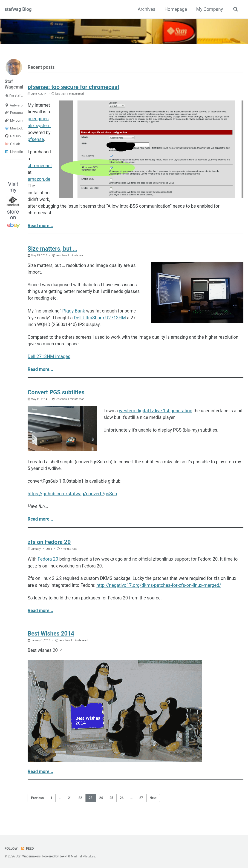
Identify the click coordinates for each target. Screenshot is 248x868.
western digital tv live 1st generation (156, 416)
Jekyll (63, 857)
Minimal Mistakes (84, 857)
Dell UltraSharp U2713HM (101, 322)
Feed (28, 849)
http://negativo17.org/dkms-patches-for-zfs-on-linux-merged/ (161, 593)
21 (70, 807)
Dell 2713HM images (49, 361)
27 (141, 807)
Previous (37, 807)
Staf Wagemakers (18, 84)
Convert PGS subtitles (56, 397)
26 (122, 807)
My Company (209, 9)
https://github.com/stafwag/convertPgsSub (72, 501)
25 (111, 807)
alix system (39, 126)
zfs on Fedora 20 (49, 550)
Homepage (175, 9)
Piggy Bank (75, 315)
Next (153, 807)
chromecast (40, 167)
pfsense (36, 140)
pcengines (38, 119)
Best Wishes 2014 (51, 643)
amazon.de (39, 180)
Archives (146, 9)
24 (101, 807)
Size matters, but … (52, 251)
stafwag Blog (18, 9)
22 (80, 807)
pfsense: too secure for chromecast (74, 87)
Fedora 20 (48, 567)
